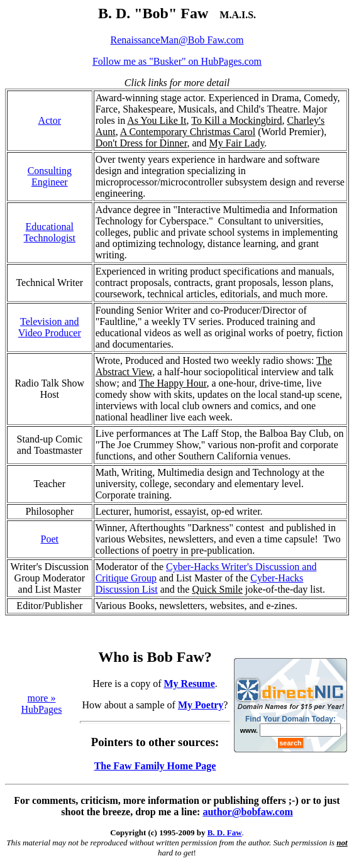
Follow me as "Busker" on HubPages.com (177, 61)
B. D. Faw (225, 832)
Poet (50, 539)
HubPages (42, 709)
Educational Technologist (50, 232)
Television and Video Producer (50, 327)
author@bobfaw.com (247, 812)
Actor (50, 120)
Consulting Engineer (50, 176)
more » (42, 698)
